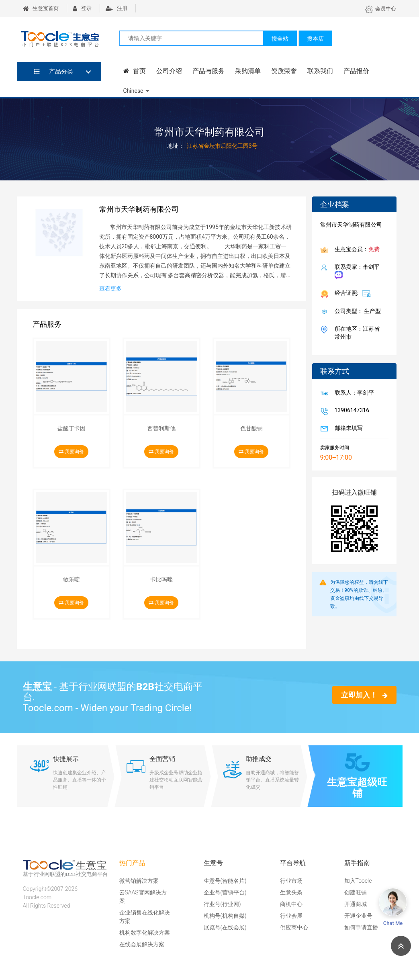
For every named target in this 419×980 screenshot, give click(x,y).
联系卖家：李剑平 (356, 271)
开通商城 (356, 904)
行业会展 (291, 916)
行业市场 (291, 881)
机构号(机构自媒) (225, 916)
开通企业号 (358, 916)
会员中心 (381, 9)
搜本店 (315, 39)
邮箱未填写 (347, 429)
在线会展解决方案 (142, 944)
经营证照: (351, 293)
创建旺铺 (356, 892)
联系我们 (320, 71)
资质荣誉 (284, 71)
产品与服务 (208, 71)
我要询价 (71, 452)
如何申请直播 (361, 927)
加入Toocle (358, 881)
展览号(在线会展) (225, 927)
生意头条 (291, 892)
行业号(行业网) (222, 904)
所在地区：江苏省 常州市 (356, 333)
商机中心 (291, 904)
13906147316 (351, 411)
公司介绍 (169, 71)
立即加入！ (364, 695)
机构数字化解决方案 (145, 933)
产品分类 (54, 72)
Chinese (133, 91)
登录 (82, 8)
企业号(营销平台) (225, 892)
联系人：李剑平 (353, 393)
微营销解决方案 (139, 881)
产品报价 (356, 71)
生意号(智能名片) (225, 881)
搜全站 (280, 39)
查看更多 (110, 288)
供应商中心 (294, 927)
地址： (176, 146)
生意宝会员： (356, 250)
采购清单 (247, 71)
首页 (135, 71)
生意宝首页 (41, 8)
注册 (117, 8)
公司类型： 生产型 (356, 312)
